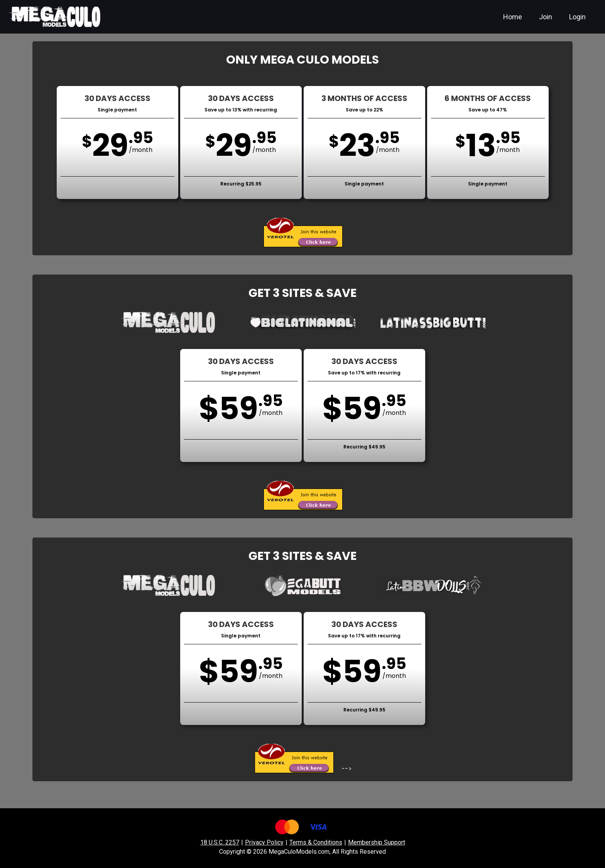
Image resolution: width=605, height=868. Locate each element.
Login (577, 17)
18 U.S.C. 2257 (220, 842)
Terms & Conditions (316, 842)
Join (546, 17)
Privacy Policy (264, 842)
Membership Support (377, 842)
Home (513, 17)
